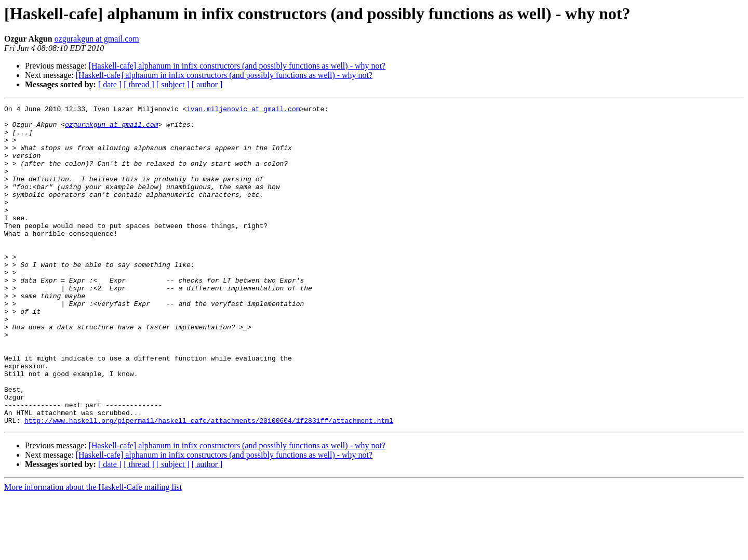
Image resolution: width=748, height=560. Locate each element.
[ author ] (207, 84)
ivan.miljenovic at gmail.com (243, 110)
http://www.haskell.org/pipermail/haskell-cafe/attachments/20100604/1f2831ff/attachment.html (209, 484)
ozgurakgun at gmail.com (97, 39)
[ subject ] (173, 84)
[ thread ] (139, 84)
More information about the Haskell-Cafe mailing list (93, 551)
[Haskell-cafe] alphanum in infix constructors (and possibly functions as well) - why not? (237, 66)
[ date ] (110, 84)
